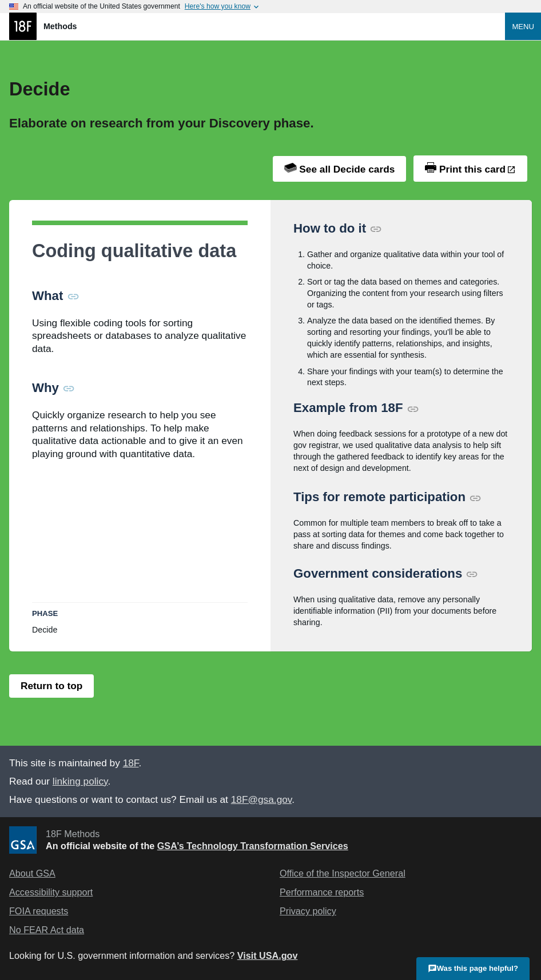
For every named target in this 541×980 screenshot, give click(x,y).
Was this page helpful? (473, 968)
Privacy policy (308, 911)
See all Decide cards (340, 169)
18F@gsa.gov (261, 799)
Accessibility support (51, 892)
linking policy (80, 781)
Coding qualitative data (134, 251)
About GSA (32, 873)
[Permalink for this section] (73, 296)
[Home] (257, 26)
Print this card (465, 169)
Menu (523, 27)
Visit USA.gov (268, 955)
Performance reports (322, 892)
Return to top (51, 686)
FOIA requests (39, 911)
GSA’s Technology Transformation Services (253, 846)
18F (131, 763)
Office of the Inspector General (343, 873)
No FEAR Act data (47, 930)
